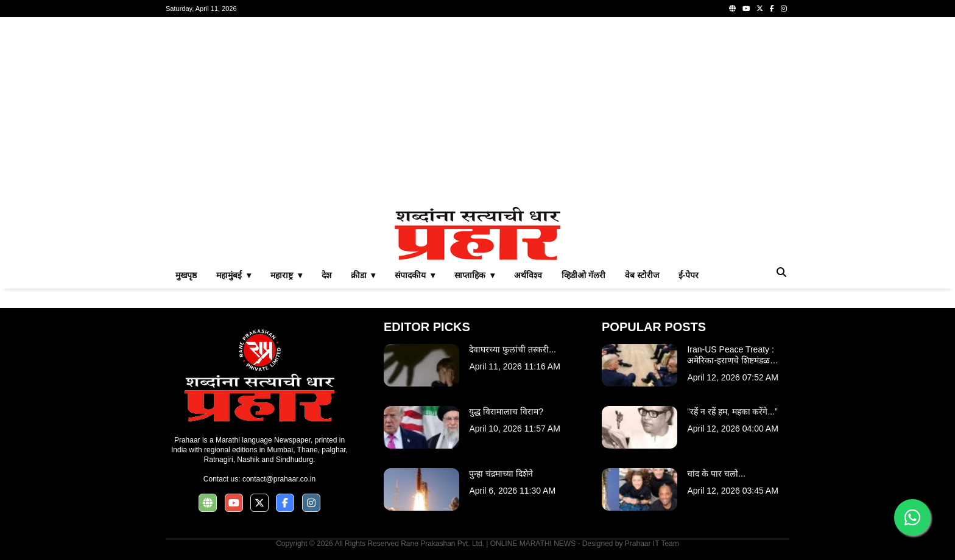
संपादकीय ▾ (415, 275)
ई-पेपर (689, 275)
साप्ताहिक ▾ (474, 275)
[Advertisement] (477, 112)
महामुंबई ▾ (234, 275)
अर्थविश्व (528, 275)
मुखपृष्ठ (186, 275)
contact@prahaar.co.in (279, 479)
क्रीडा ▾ (363, 275)
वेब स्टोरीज (642, 275)
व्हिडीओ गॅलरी (583, 275)
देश (326, 275)
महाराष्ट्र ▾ (286, 275)
